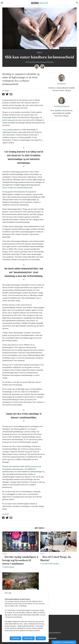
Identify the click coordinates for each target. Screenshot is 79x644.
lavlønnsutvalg (12, 120)
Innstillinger (15, 638)
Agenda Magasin (9, 567)
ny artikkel (9, 130)
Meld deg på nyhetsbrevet (52, 633)
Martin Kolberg (54, 564)
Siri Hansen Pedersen (46, 62)
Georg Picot (32, 62)
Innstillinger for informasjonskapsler (64, 642)
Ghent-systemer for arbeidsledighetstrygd (17, 187)
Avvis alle (41, 638)
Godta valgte (28, 638)
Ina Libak (45, 564)
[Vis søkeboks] (77, 3)
